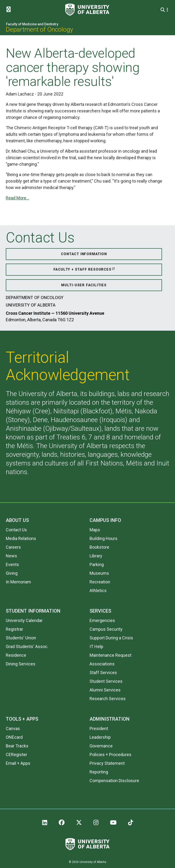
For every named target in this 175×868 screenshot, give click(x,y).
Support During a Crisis (111, 638)
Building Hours (104, 538)
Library (96, 556)
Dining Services (21, 664)
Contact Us (16, 530)
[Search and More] (163, 10)
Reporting (99, 772)
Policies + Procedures (110, 755)
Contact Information (84, 254)
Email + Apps (18, 763)
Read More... (17, 198)
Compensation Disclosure (114, 781)
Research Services (108, 699)
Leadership (100, 737)
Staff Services (103, 673)
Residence (16, 655)
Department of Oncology (39, 29)
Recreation (100, 582)
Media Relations (21, 538)
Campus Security (106, 629)
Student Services (106, 681)
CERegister (16, 755)
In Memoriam (18, 582)
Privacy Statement (107, 763)
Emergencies (102, 620)
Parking (97, 564)
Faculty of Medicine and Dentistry (32, 24)
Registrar (14, 629)
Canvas (13, 728)
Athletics (98, 591)
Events (12, 564)
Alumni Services (105, 690)
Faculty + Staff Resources (82, 270)
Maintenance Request (110, 655)
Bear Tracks (17, 746)
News (11, 556)
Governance (101, 746)
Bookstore (99, 547)
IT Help (96, 646)
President (99, 728)
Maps (95, 530)
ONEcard (14, 737)
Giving (12, 573)
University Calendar (24, 620)
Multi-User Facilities (84, 285)
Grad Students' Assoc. (27, 646)
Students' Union (21, 638)
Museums (99, 573)
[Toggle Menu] (10, 10)
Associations (102, 664)
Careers (13, 547)
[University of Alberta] (87, 10)
